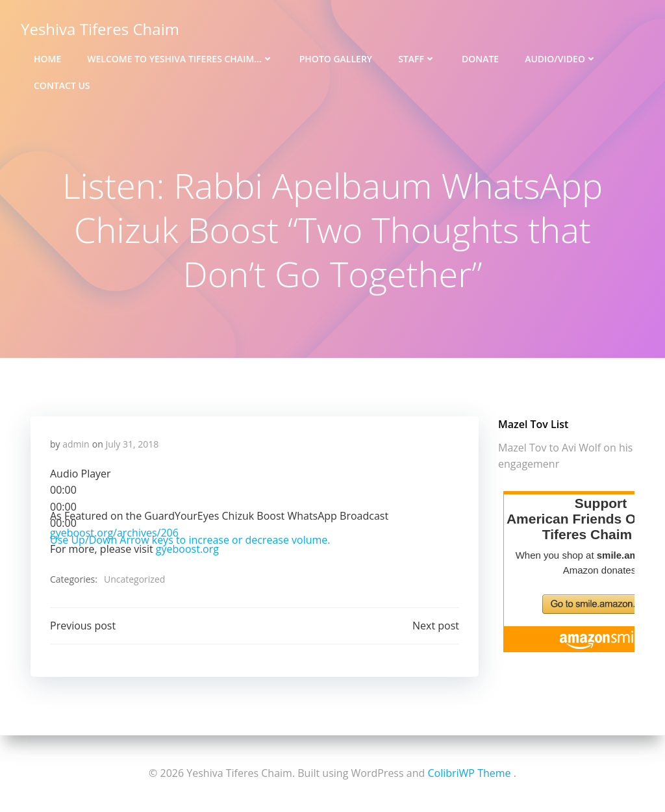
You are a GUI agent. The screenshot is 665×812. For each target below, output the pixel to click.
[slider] (63, 507)
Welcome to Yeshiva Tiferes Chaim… (180, 59)
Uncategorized (134, 579)
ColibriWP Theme (469, 773)
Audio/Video (561, 59)
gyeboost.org (187, 549)
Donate (480, 59)
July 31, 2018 (132, 444)
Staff (417, 59)
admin (76, 444)
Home (47, 59)
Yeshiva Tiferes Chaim (100, 29)
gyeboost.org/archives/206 (114, 533)
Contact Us (62, 85)
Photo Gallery (336, 59)
